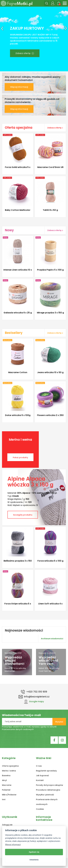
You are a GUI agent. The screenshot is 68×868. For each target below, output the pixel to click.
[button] (2, 39)
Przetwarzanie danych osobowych (18, 729)
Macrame (7, 785)
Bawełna (6, 776)
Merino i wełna (9, 771)
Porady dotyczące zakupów (50, 785)
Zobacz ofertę (25, 53)
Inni (4, 799)
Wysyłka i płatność (45, 795)
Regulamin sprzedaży (46, 771)
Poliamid (6, 790)
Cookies (40, 809)
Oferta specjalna (10, 766)
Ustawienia (34, 860)
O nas (39, 766)
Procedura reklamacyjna (48, 790)
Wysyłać (59, 722)
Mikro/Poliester (9, 795)
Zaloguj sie (7, 825)
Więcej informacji (19, 87)
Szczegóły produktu (23, 515)
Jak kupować (42, 776)
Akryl (4, 780)
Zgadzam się (34, 852)
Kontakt (40, 780)
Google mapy (34, 701)
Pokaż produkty (20, 457)
